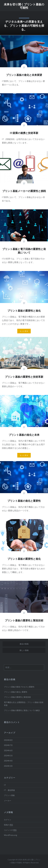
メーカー (8, 801)
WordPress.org (10, 835)
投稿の (8, 825)
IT (5, 785)
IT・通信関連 (9, 790)
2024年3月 (8, 766)
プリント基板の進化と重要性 (16, 692)
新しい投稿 (24, 650)
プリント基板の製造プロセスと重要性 (19, 687)
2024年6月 (8, 750)
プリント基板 (9, 795)
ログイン (8, 820)
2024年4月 (8, 761)
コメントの (10, 830)
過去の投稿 (24, 644)
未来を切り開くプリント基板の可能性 (24, 6)
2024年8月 (8, 740)
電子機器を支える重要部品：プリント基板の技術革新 (24, 704)
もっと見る (24, 331)
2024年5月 (8, 756)
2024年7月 (8, 745)
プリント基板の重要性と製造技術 (17, 697)
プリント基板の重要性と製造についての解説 (22, 710)
